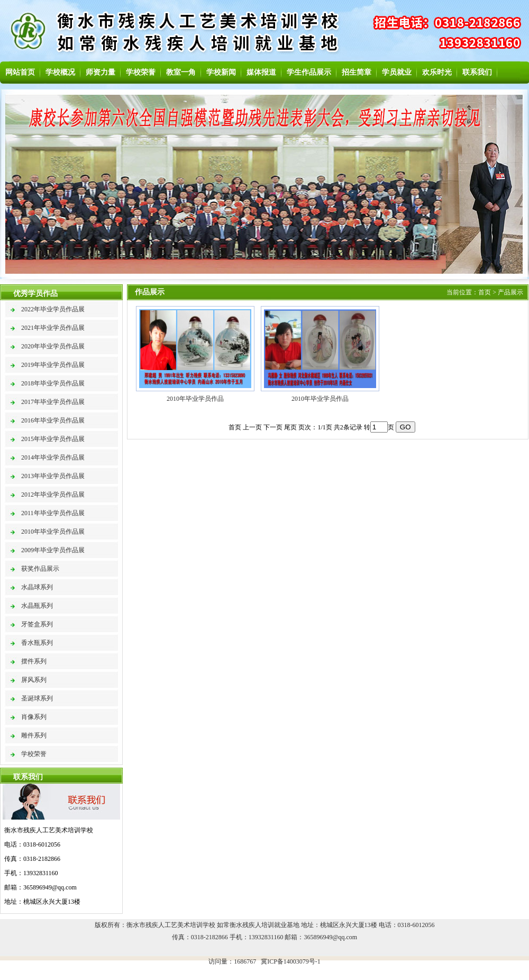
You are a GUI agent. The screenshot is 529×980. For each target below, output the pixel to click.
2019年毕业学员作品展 (53, 365)
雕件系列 (34, 735)
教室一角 (181, 72)
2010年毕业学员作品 (195, 399)
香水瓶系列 (37, 643)
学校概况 (60, 72)
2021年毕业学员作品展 (53, 328)
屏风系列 (34, 680)
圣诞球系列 (37, 698)
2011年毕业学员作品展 (53, 513)
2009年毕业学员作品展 (53, 550)
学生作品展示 (309, 72)
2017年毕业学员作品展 (53, 402)
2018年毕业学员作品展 (53, 383)
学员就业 (397, 72)
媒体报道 (261, 72)
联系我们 (477, 72)
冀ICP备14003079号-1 (291, 961)
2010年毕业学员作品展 (53, 532)
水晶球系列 (37, 587)
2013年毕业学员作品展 (53, 476)
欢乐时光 (437, 72)
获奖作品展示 (40, 569)
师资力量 (101, 72)
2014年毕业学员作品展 (53, 457)
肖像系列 (34, 717)
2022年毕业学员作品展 (53, 309)
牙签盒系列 (37, 624)
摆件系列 (34, 661)
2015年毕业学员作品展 (53, 439)
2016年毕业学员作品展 (53, 420)
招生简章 (357, 72)
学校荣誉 (141, 72)
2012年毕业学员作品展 (53, 495)
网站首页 (20, 72)
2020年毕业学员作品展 (53, 346)
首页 (485, 292)
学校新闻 (221, 72)
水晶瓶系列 (37, 606)
